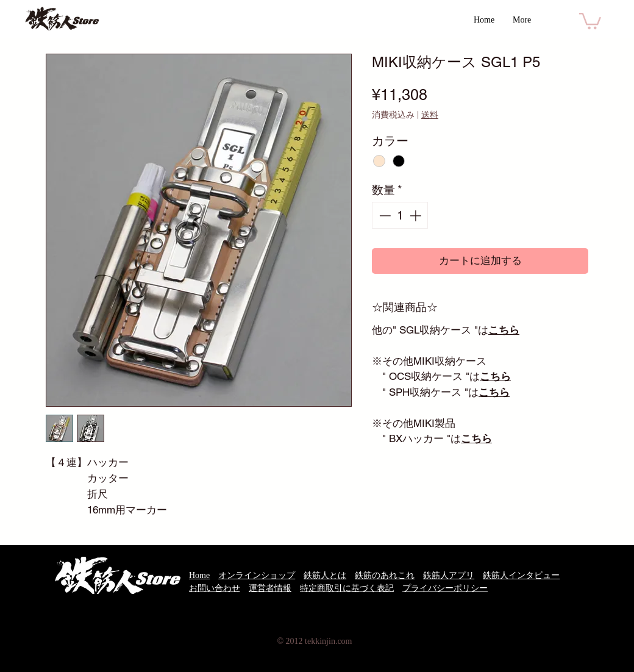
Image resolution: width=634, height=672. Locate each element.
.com (344, 641)
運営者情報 (270, 588)
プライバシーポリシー (445, 588)
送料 (430, 115)
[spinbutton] (400, 216)
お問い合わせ (215, 588)
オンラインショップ (257, 575)
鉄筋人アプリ (449, 575)
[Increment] (417, 216)
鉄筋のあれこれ (385, 575)
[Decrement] (384, 216)
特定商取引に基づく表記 (347, 588)
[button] (590, 20)
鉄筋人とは (325, 575)
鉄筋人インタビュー (521, 575)
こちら (504, 330)
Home (199, 575)
